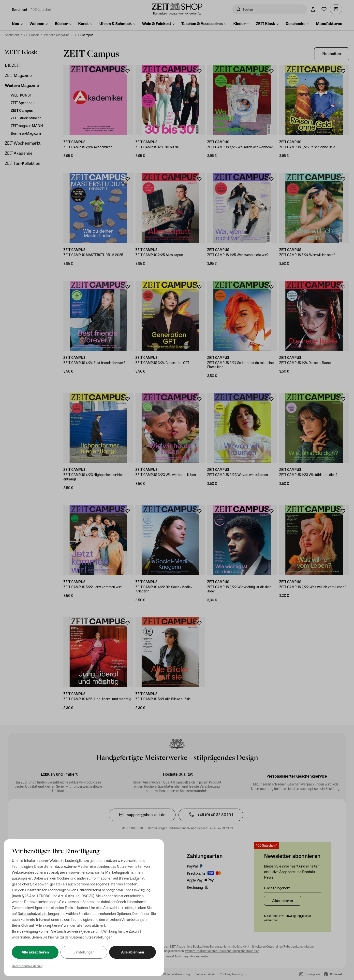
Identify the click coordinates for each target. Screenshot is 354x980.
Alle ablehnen (133, 952)
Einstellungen (84, 952)
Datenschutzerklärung (28, 966)
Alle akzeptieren (35, 952)
